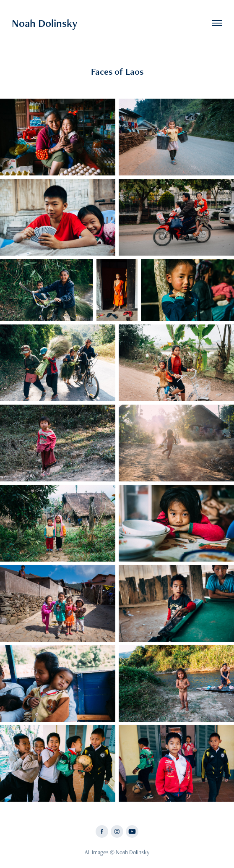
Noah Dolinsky (45, 23)
